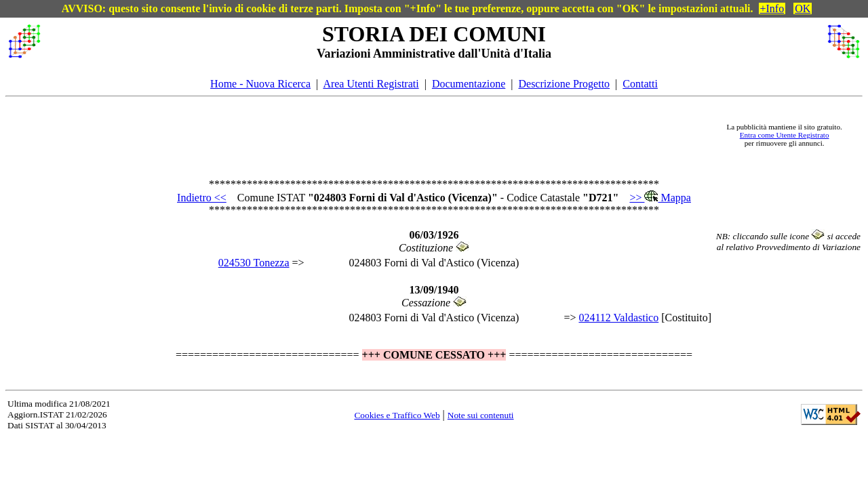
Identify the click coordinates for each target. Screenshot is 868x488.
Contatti (640, 84)
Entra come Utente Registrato (785, 135)
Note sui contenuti (481, 415)
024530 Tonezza (254, 263)
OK (803, 8)
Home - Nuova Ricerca (260, 84)
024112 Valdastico (618, 318)
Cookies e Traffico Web (397, 415)
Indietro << (202, 198)
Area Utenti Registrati (371, 84)
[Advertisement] (380, 135)
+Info (772, 8)
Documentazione (469, 84)
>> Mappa (660, 198)
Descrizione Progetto (564, 84)
